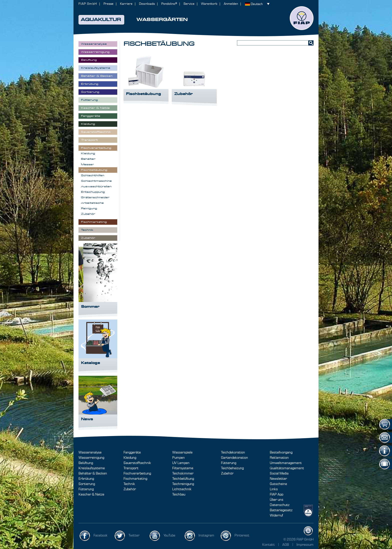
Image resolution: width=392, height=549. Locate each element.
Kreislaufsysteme (92, 468)
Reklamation (279, 458)
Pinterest (242, 535)
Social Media (279, 473)
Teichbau (179, 494)
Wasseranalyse (90, 452)
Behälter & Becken (93, 473)
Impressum (305, 545)
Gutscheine (278, 484)
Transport (131, 468)
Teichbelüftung (183, 479)
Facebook (100, 535)
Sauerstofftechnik (137, 463)
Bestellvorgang (281, 452)
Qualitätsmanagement (287, 468)
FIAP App (276, 494)
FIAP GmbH (88, 4)
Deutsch (257, 4)
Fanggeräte (132, 452)
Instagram (206, 535)
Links (274, 489)
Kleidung (130, 458)
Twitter (134, 535)
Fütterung (86, 489)
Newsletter (278, 479)
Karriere (126, 4)
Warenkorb (209, 4)
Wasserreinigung (91, 458)
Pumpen (178, 458)
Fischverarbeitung (137, 473)
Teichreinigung (183, 484)
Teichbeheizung (232, 468)
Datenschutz (280, 505)
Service (189, 4)
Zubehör (130, 489)
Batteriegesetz (281, 510)
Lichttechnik (182, 489)
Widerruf (276, 515)
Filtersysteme (183, 468)
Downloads (147, 4)
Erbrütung (86, 479)
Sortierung (87, 484)
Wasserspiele (182, 452)
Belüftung (86, 463)
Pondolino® (169, 4)
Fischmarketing (135, 479)
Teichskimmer (183, 473)
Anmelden (231, 4)
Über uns (276, 500)
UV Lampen (181, 463)
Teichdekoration (233, 452)
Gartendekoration (234, 458)
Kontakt (268, 545)
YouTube (169, 535)
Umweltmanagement (286, 463)
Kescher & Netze (91, 494)
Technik (129, 484)
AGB (286, 545)
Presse (108, 4)
